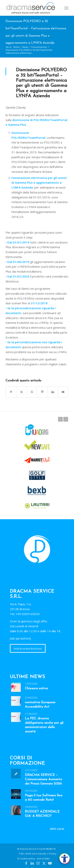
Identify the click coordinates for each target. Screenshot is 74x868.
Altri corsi (57, 829)
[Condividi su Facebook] (11, 392)
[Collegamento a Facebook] (26, 863)
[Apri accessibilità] (65, 859)
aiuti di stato (43, 858)
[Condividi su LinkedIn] (53, 392)
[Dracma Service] (31, 8)
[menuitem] (66, 8)
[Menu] (66, 8)
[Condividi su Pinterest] (42, 392)
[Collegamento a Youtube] (50, 863)
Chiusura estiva (36, 688)
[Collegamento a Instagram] (38, 863)
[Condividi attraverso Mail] (63, 392)
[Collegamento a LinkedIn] (32, 863)
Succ (66, 419)
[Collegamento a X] (44, 863)
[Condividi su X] (22, 392)
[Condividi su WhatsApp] (32, 392)
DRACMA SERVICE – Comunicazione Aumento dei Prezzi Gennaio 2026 (43, 779)
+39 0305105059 (28, 614)
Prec (60, 419)
